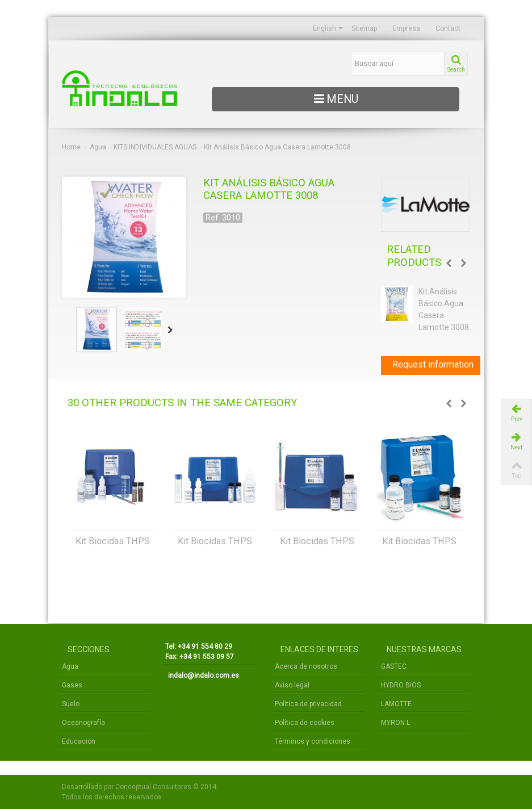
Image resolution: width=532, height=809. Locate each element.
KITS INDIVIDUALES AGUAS (155, 147)
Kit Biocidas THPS (113, 541)
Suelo (71, 704)
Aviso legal (292, 685)
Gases (72, 685)
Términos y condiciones (313, 741)
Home (71, 147)
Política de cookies (305, 723)
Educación (79, 741)
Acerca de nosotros (306, 666)
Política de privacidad (308, 704)
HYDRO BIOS (401, 685)
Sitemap (364, 28)
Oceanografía (83, 723)
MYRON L (395, 723)
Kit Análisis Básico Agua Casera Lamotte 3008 (444, 309)
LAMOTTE (396, 704)
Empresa (406, 28)
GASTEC (394, 666)
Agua (98, 147)
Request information (433, 364)
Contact (448, 28)
